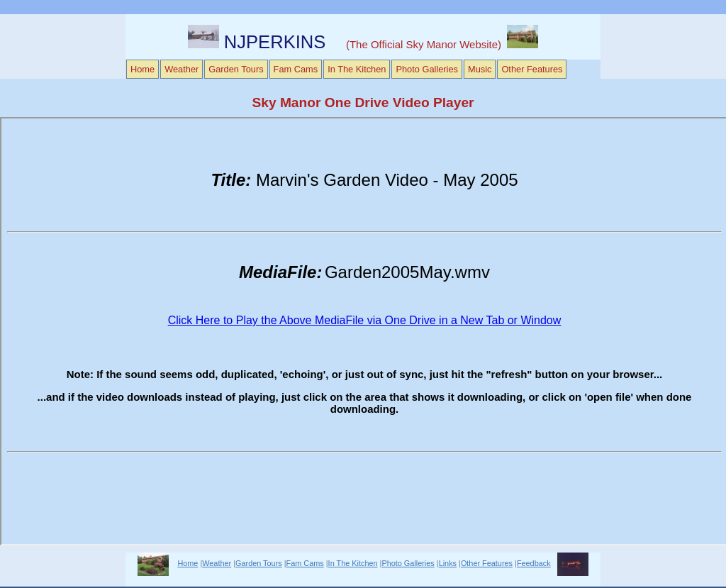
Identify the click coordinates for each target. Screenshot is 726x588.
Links (448, 563)
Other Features (532, 69)
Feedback (534, 563)
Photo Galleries (427, 69)
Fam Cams (296, 69)
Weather (181, 69)
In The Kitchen (357, 69)
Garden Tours (236, 69)
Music (480, 69)
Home (143, 69)
